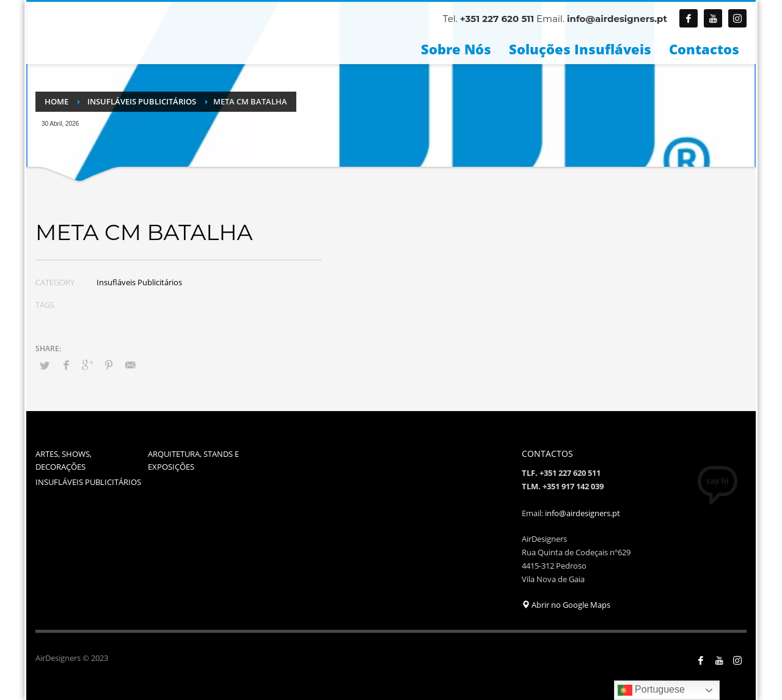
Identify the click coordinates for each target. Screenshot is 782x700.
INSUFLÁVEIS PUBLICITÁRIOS (88, 482)
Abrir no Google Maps (566, 605)
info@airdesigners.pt (617, 19)
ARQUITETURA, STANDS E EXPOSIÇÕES (193, 460)
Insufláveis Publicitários (139, 282)
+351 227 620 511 (497, 19)
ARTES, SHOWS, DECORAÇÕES (64, 460)
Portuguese (651, 690)
